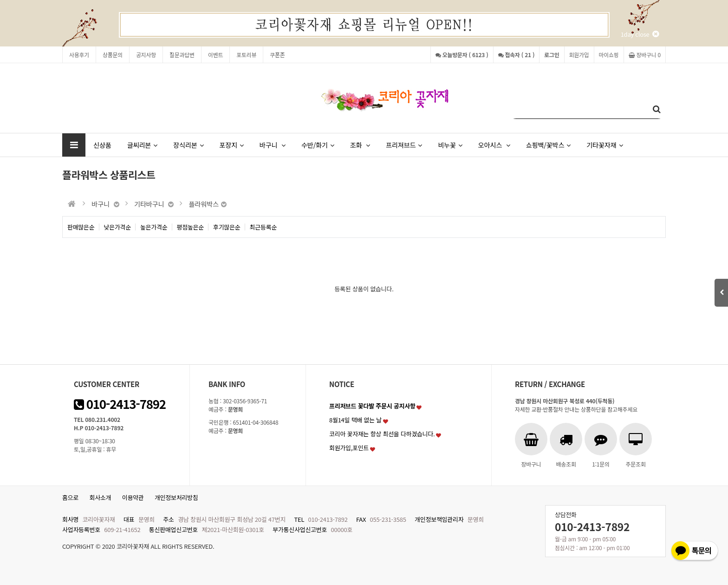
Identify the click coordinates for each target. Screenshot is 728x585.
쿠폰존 (277, 55)
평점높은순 (191, 227)
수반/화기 (318, 145)
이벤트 (215, 55)
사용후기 (79, 55)
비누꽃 (450, 145)
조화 (360, 145)
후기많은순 (227, 227)
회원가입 (579, 55)
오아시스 (494, 145)
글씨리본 (142, 145)
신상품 (102, 145)
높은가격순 (154, 227)
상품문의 (113, 55)
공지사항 (146, 55)
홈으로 (70, 497)
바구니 (273, 145)
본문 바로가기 (0, 0)
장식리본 (188, 145)
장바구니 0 (645, 55)
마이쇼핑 (609, 55)
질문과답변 (182, 55)
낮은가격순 (118, 227)
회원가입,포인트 (349, 448)
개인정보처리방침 (176, 497)
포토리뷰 (246, 55)
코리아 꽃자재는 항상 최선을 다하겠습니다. (382, 434)
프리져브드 (404, 145)
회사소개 (101, 497)
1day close (640, 34)
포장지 (231, 145)
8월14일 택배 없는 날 (355, 420)
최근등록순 (263, 227)
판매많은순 (81, 227)
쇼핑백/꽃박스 (548, 145)
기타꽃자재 (604, 145)
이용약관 (133, 497)
